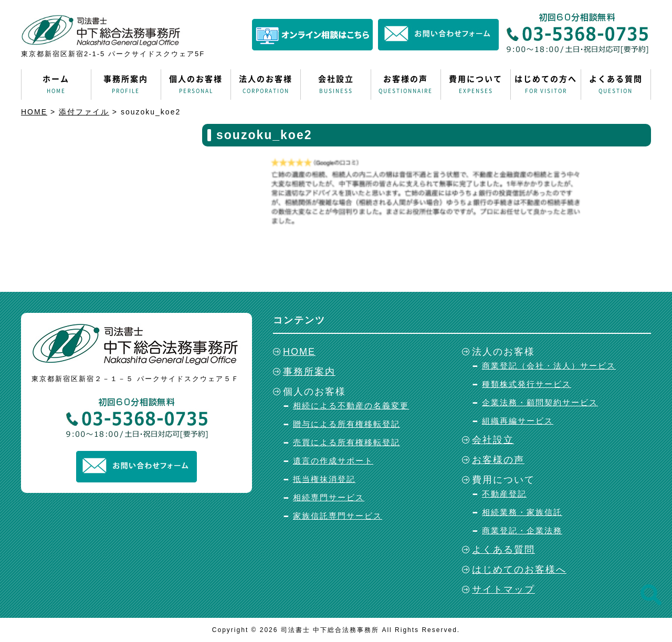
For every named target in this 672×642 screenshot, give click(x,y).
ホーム (56, 85)
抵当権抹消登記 (324, 479)
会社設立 (335, 85)
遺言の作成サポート (333, 461)
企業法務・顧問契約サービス (540, 402)
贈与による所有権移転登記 (346, 424)
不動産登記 (504, 494)
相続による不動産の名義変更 (351, 406)
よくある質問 (616, 85)
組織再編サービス (518, 421)
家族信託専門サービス (338, 516)
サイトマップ (503, 590)
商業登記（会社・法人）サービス (549, 366)
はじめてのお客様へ (519, 570)
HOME (299, 352)
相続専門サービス (329, 497)
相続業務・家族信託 (522, 512)
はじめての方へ (545, 85)
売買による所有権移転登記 (346, 442)
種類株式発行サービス (527, 384)
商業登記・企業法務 (522, 530)
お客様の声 (406, 85)
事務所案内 (126, 85)
